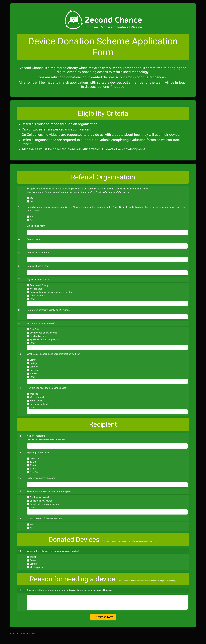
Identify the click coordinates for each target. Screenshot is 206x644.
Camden (34, 367)
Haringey (34, 363)
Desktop (34, 560)
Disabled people (38, 336)
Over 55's (34, 329)
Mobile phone (37, 567)
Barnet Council (37, 401)
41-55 (33, 469)
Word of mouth (37, 397)
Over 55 (34, 472)
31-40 (33, 465)
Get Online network (39, 404)
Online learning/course (41, 501)
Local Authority (37, 296)
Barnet (33, 360)
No (31, 201)
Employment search (40, 497)
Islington (34, 370)
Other (32, 299)
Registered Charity (39, 285)
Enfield (33, 374)
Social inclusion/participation (44, 504)
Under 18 (34, 458)
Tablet (33, 557)
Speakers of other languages (44, 340)
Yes (32, 198)
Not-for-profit (36, 289)
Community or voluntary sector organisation (51, 292)
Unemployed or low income (43, 333)
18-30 (33, 462)
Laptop (33, 564)
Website (34, 394)
